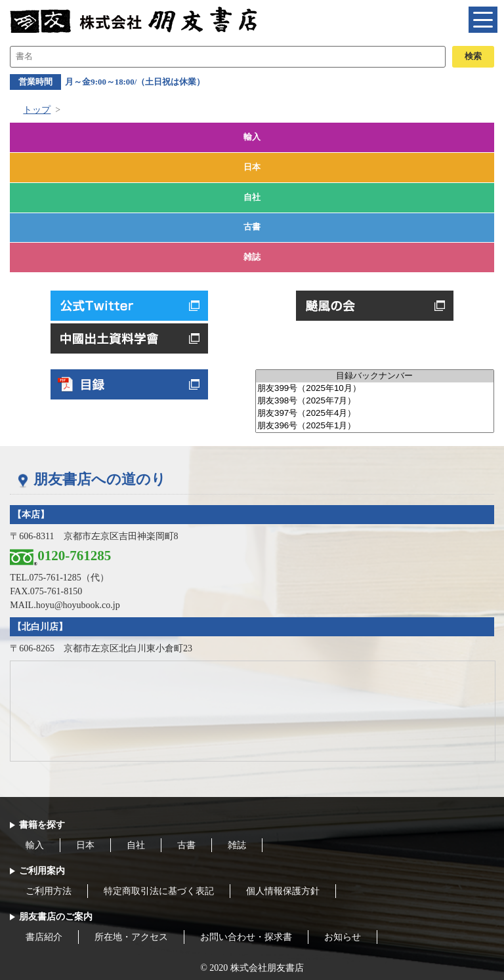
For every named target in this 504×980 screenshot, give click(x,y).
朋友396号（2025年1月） (375, 426)
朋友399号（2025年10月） (375, 389)
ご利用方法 (49, 891)
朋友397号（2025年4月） (375, 414)
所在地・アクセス (131, 937)
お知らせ (343, 937)
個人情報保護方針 (283, 891)
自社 (252, 197)
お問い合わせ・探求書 (246, 937)
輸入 (252, 137)
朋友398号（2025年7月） (375, 401)
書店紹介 (44, 937)
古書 (252, 227)
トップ (37, 110)
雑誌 (252, 257)
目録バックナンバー (375, 376)
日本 (252, 167)
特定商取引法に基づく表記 (159, 891)
